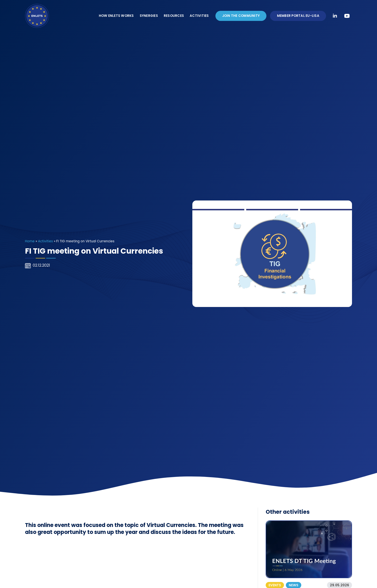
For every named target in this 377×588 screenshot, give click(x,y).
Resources (174, 16)
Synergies (149, 16)
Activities (199, 16)
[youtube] (347, 16)
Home (30, 241)
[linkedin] (335, 16)
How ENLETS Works (116, 16)
